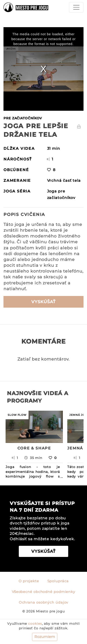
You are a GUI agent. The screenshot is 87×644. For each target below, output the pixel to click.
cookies (35, 624)
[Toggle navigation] (76, 7)
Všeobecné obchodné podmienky (43, 592)
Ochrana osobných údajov (44, 602)
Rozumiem (45, 637)
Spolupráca (58, 581)
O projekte (29, 581)
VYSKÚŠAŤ (43, 302)
